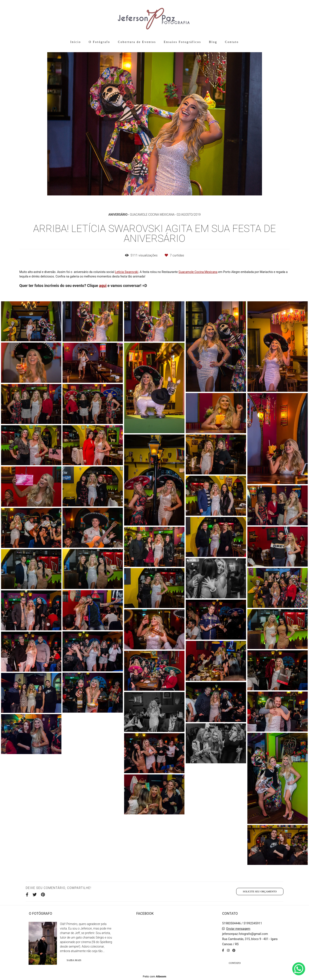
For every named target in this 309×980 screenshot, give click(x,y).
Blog (213, 42)
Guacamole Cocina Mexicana (198, 272)
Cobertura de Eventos (137, 42)
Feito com (154, 976)
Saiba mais (74, 960)
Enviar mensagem (238, 929)
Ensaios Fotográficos (183, 42)
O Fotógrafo (99, 42)
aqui (103, 286)
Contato (232, 42)
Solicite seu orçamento (260, 892)
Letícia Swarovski (126, 272)
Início (75, 42)
